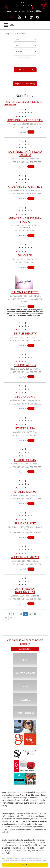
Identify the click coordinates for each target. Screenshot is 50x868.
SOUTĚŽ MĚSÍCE (25, 673)
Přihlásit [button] (38, 11)
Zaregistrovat (28, 11)
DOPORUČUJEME (25, 713)
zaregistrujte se (25, 649)
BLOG (13, 17)
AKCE (25, 687)
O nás (10, 11)
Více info (44, 860)
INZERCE (25, 700)
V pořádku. (25, 865)
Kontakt (17, 11)
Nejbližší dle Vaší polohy (25, 84)
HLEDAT (23, 70)
